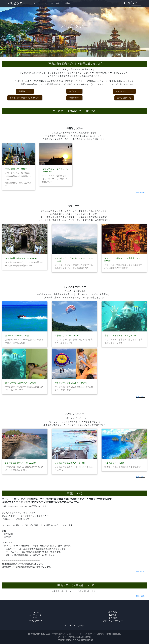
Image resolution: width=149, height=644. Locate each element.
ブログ (136, 4)
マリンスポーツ (56, 4)
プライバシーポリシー (113, 621)
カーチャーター (35, 4)
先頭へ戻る (140, 192)
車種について (74, 98)
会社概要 (113, 618)
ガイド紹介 (113, 612)
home (36, 612)
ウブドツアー (74, 91)
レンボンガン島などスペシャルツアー (25, 98)
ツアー (45, 4)
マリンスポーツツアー (124, 91)
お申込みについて (124, 98)
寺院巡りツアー (25, 91)
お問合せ (68, 4)
